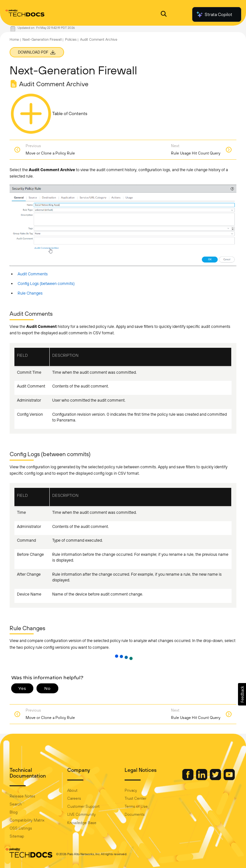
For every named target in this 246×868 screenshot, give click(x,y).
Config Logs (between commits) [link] (46, 284)
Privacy (131, 790)
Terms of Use (136, 806)
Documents (135, 814)
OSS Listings (21, 828)
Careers (74, 798)
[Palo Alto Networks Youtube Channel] (229, 779)
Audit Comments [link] (33, 274)
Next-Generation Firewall (42, 39)
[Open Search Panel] (164, 15)
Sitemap (17, 836)
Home (14, 39)
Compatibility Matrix (27, 820)
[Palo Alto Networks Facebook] (188, 779)
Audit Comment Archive (99, 39)
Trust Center (135, 798)
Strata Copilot (214, 14)
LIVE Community (82, 814)
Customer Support (83, 806)
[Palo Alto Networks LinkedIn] (202, 779)
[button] (242, 694)
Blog (14, 812)
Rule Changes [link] (30, 293)
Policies (71, 39)
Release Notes (22, 796)
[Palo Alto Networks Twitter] (216, 779)
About (72, 790)
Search (16, 804)
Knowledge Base (82, 823)
